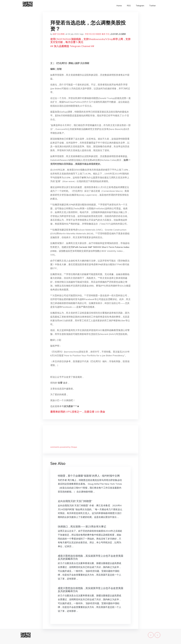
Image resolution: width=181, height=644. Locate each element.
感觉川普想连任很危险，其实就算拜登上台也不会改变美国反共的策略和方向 (90, 557)
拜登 (87, 34)
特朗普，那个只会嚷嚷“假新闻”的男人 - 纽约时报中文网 (89, 476)
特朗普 (98, 34)
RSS (129, 6)
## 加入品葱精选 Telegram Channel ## (72, 46)
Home (119, 6)
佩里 (103, 34)
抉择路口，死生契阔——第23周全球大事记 (82, 526)
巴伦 (108, 34)
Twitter (152, 6)
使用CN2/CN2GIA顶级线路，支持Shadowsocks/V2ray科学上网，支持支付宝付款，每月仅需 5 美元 (90, 41)
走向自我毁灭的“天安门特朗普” (75, 501)
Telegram (140, 6)
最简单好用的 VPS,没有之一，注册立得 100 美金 (78, 412)
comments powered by (64, 447)
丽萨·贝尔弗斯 (59, 34)
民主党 (92, 34)
